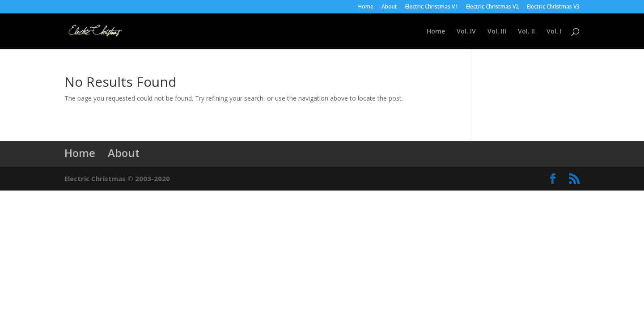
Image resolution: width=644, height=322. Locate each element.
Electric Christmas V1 (432, 7)
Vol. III (497, 32)
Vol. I (554, 32)
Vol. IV (466, 32)
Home (366, 7)
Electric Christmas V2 (492, 7)
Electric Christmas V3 (553, 7)
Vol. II (526, 32)
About (389, 7)
